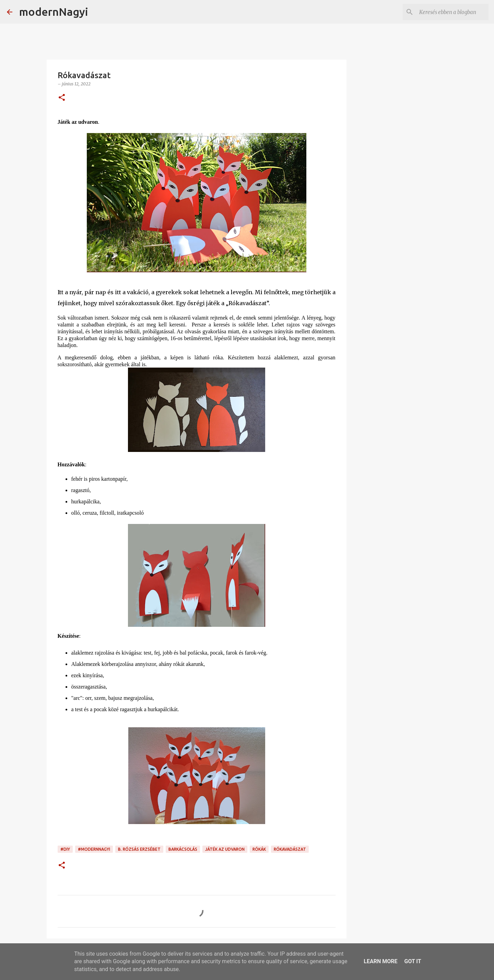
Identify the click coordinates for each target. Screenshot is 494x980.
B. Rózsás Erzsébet (139, 849)
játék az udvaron (225, 849)
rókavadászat (290, 849)
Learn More (380, 961)
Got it (413, 961)
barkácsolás (183, 849)
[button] (62, 98)
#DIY (65, 849)
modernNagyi (54, 12)
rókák (259, 849)
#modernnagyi (94, 849)
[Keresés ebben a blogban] (452, 12)
